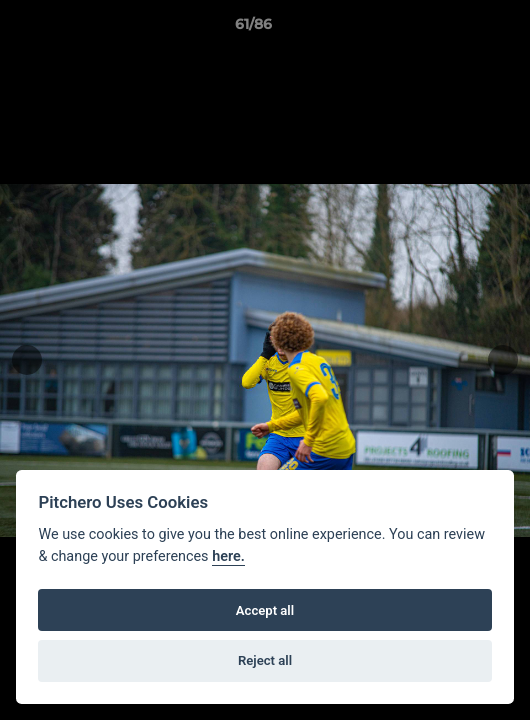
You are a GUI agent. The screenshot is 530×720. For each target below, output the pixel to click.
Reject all (265, 660)
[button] (458, 29)
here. (228, 556)
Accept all (265, 610)
